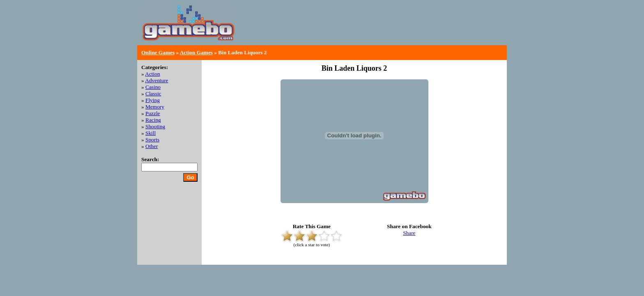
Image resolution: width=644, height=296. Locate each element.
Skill (151, 133)
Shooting (155, 126)
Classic (153, 94)
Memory (155, 107)
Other (152, 146)
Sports (152, 140)
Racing (153, 120)
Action (152, 74)
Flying (153, 100)
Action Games (196, 52)
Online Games (158, 52)
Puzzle (153, 113)
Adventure (156, 80)
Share (409, 233)
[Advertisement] (407, 29)
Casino (153, 87)
